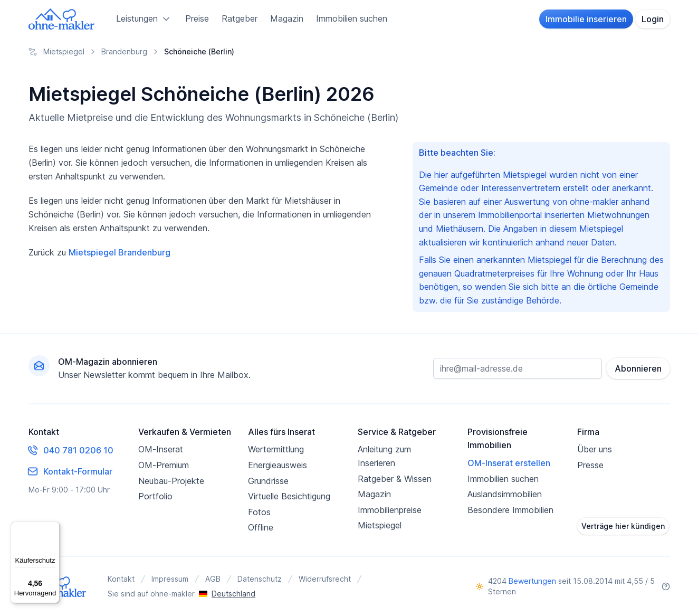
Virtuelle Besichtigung (289, 496)
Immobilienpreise (390, 510)
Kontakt (121, 579)
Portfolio (155, 496)
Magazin (287, 18)
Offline (261, 527)
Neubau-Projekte (171, 481)
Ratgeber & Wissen (395, 479)
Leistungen (144, 19)
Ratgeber (240, 18)
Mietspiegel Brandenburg (119, 252)
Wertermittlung (276, 449)
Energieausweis (278, 465)
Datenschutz (260, 579)
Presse (590, 465)
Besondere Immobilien (510, 510)
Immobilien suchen (352, 18)
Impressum (170, 579)
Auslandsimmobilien (505, 494)
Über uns (595, 449)
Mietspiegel (380, 525)
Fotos (259, 512)
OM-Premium (164, 465)
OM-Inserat (161, 449)
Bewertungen (532, 581)
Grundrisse (268, 481)
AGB (213, 579)
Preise (197, 18)
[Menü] (53, 528)
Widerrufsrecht (325, 579)
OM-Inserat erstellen (509, 463)
